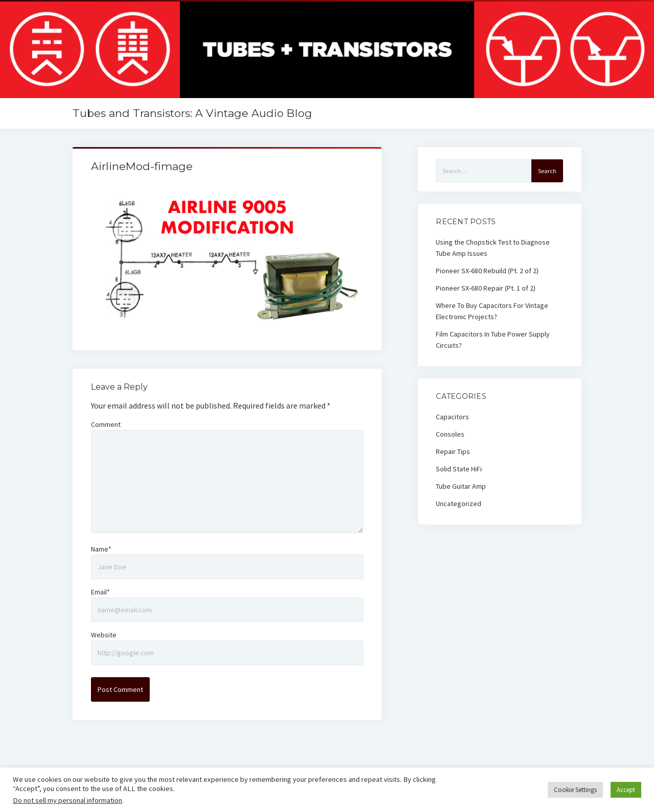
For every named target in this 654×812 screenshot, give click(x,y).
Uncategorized (459, 504)
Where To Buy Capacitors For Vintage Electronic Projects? (492, 311)
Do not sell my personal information (67, 800)
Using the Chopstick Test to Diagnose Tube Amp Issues (493, 248)
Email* (100, 592)
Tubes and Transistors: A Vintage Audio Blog (192, 113)
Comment (106, 424)
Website (104, 635)
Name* (101, 549)
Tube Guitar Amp (461, 486)
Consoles (450, 434)
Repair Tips (453, 451)
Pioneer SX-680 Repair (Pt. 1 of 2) (486, 288)
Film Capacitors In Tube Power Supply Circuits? (493, 340)
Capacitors (452, 417)
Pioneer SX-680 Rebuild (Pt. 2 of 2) (487, 271)
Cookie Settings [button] (575, 790)
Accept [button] (626, 790)
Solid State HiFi (459, 469)
